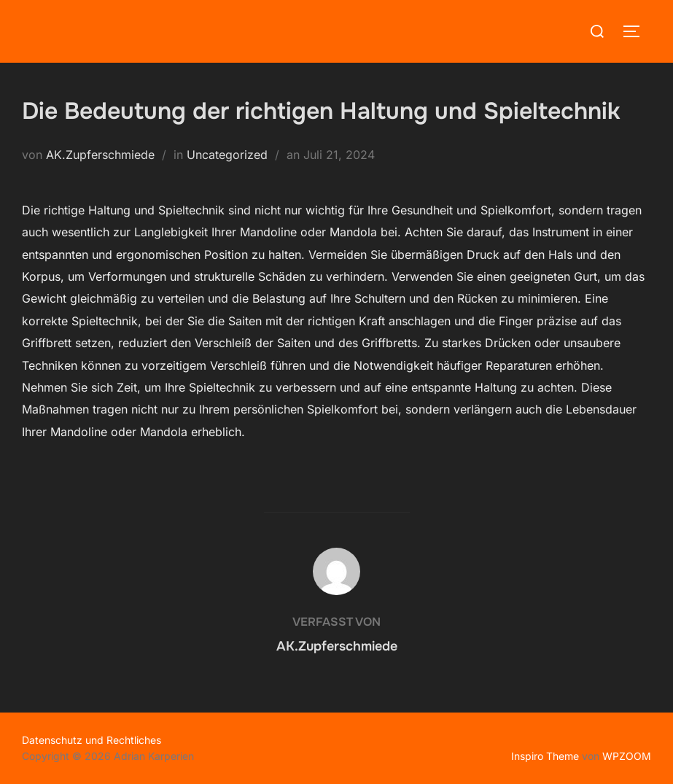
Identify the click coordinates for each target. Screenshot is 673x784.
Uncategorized (227, 155)
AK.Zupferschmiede (100, 155)
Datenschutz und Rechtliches (92, 740)
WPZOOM (627, 756)
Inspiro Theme (545, 756)
